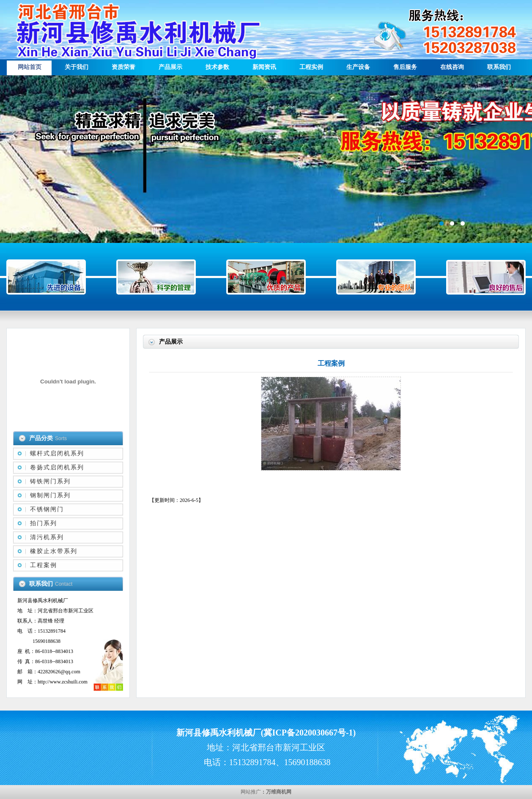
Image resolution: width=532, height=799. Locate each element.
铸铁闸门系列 (50, 481)
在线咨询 (452, 67)
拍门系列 (44, 523)
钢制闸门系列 (50, 495)
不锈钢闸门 (47, 509)
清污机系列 (47, 537)
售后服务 (405, 67)
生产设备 (358, 67)
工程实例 (311, 67)
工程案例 (44, 565)
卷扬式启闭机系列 (57, 467)
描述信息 (266, 159)
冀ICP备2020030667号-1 (308, 733)
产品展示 (170, 67)
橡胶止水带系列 (54, 551)
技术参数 (217, 67)
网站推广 (251, 792)
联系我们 (499, 67)
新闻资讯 (264, 67)
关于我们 (77, 67)
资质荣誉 (123, 67)
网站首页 (30, 67)
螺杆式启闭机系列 (57, 453)
